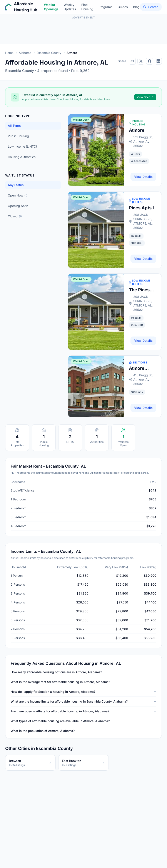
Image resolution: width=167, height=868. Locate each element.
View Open (145, 97)
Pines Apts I (141, 208)
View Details (143, 177)
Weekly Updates (70, 7)
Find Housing (87, 7)
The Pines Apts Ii (139, 290)
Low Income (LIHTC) (22, 146)
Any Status (16, 185)
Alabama (25, 53)
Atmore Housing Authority (139, 368)
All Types (15, 126)
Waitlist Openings (51, 7)
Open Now (18, 195)
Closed (15, 216)
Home (9, 53)
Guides (123, 7)
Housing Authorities (22, 157)
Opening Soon (18, 206)
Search (151, 7)
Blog (136, 7)
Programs (105, 7)
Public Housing (18, 136)
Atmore (137, 130)
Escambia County (49, 53)
